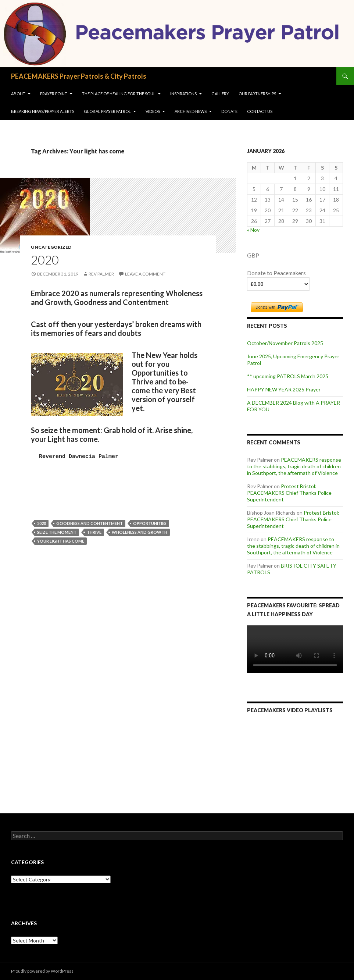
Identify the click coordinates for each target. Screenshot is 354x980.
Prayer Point (54, 94)
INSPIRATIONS (183, 94)
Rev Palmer (101, 274)
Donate (229, 111)
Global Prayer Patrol (107, 111)
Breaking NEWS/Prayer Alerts (43, 111)
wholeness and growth (140, 532)
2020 (45, 260)
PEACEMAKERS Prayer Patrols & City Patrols (79, 76)
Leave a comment (145, 274)
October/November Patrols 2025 (285, 343)
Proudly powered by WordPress (42, 971)
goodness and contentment (90, 523)
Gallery (220, 94)
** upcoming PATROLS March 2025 (288, 376)
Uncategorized (51, 247)
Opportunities (150, 523)
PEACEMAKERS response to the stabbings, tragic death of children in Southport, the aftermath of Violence (294, 466)
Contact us (260, 111)
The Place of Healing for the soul (119, 94)
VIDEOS (153, 111)
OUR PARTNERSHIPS (257, 94)
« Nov (253, 230)
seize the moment (57, 532)
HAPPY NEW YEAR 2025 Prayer (284, 389)
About (18, 94)
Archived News (191, 111)
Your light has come (61, 541)
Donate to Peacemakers (276, 273)
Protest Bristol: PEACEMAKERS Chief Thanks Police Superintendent (289, 493)
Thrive (94, 532)
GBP (253, 255)
